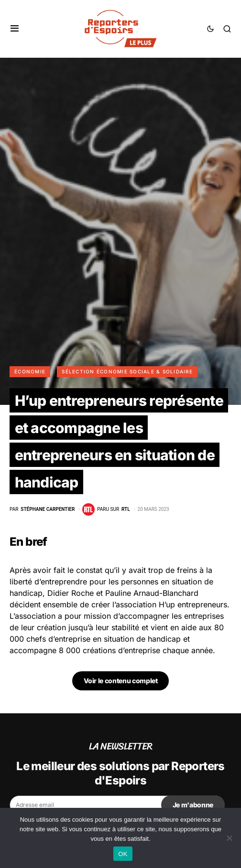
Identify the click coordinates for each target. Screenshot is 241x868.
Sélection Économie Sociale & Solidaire (127, 371)
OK (123, 854)
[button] (15, 29)
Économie (30, 371)
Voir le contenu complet (121, 681)
